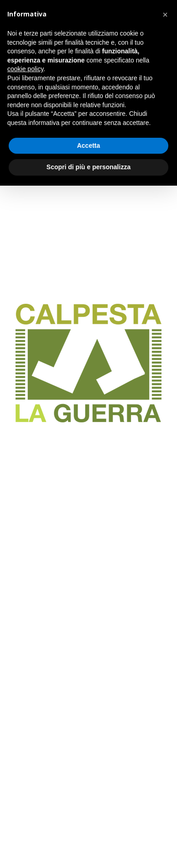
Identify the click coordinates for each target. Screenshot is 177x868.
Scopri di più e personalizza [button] (88, 167)
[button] (165, 15)
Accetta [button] (89, 146)
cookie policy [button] (25, 69)
